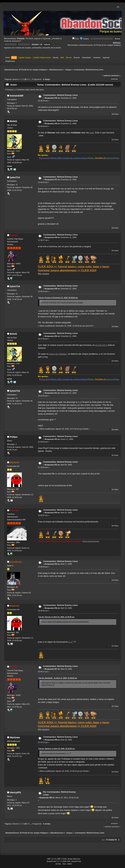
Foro (76, 39)
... (31, 79)
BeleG (13, 121)
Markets (15, 462)
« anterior (107, 76)
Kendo (14, 235)
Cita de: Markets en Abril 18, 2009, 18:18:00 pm (57, 749)
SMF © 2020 (62, 859)
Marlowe (15, 737)
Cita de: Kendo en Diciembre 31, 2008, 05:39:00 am (58, 298)
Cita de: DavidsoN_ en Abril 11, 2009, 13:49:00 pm (58, 678)
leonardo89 (17, 96)
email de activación (12, 41)
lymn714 (15, 177)
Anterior (16, 79)
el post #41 (101, 345)
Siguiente (38, 79)
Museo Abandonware (91, 541)
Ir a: (103, 840)
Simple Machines (74, 859)
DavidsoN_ (16, 562)
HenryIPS (15, 792)
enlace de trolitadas (58, 354)
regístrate (47, 38)
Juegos (85, 39)
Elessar (14, 510)
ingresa (37, 38)
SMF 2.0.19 (51, 859)
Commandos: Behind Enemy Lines (60, 95)
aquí (92, 133)
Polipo (14, 437)
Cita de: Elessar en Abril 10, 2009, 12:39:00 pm (56, 617)
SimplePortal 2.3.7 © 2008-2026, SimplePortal (64, 861)
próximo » (116, 76)
